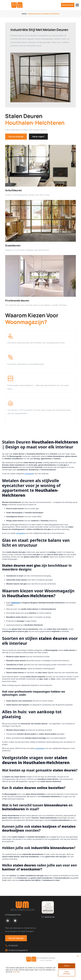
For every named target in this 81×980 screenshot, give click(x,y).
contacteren (29, 474)
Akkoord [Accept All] (67, 966)
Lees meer (16, 972)
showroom (15, 603)
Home (24, 14)
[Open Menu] (77, 5)
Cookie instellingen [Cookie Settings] (67, 973)
